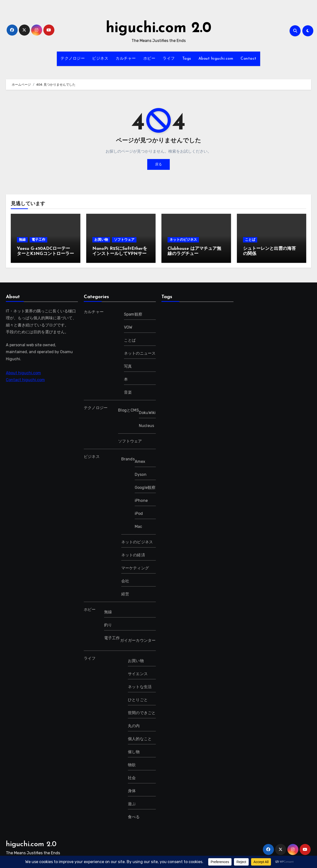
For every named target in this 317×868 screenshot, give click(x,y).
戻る (158, 164)
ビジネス (100, 59)
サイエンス (138, 674)
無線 (22, 240)
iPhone (141, 501)
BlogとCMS (128, 410)
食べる (134, 817)
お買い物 (101, 240)
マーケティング (135, 568)
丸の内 (134, 726)
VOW (128, 327)
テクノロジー (73, 59)
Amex (140, 461)
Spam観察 (133, 314)
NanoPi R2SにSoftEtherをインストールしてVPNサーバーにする (120, 254)
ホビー (149, 59)
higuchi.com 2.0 (159, 28)
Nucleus (146, 426)
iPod (139, 514)
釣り (108, 625)
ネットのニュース (140, 353)
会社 (125, 581)
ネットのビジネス (183, 240)
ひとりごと (138, 700)
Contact (249, 59)
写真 (128, 366)
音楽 (128, 392)
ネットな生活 (140, 687)
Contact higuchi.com (25, 380)
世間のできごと (142, 713)
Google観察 (145, 487)
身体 (132, 791)
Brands (128, 459)
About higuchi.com (216, 59)
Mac (138, 527)
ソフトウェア (124, 240)
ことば (250, 240)
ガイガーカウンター (138, 640)
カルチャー (126, 59)
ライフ (169, 59)
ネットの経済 (133, 555)
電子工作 (38, 240)
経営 (125, 594)
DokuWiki (147, 413)
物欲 (132, 765)
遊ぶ (132, 804)
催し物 (134, 752)
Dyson (140, 474)
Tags (187, 59)
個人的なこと (140, 739)
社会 (132, 778)
